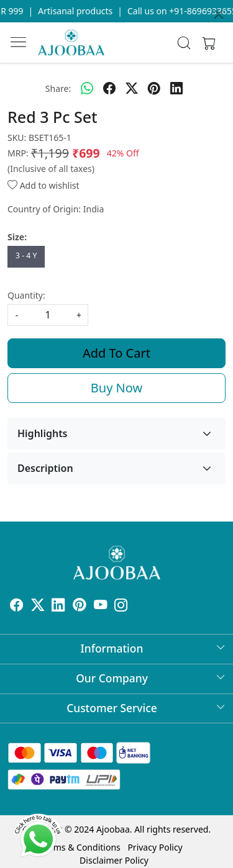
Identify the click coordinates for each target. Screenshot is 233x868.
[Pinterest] (80, 606)
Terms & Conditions (80, 847)
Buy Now (116, 388)
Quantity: (26, 295)
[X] (38, 606)
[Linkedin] (58, 606)
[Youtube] (101, 606)
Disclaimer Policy (114, 860)
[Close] (219, 14)
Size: (17, 237)
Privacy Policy (155, 847)
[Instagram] (121, 606)
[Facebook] (17, 606)
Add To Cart (116, 353)
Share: (58, 88)
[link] (184, 43)
